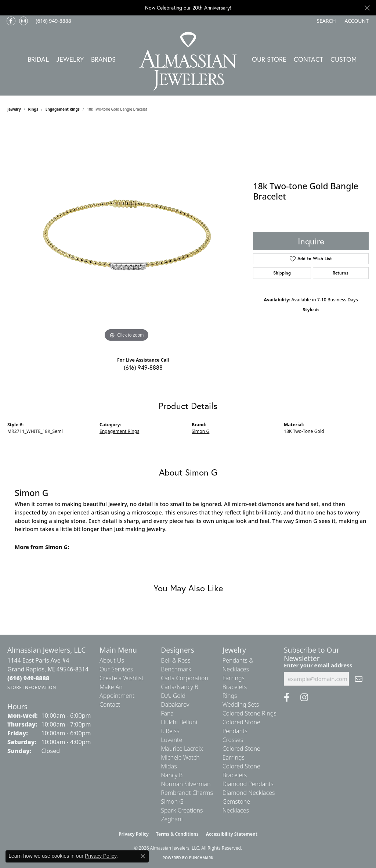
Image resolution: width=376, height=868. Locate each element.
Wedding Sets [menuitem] (241, 704)
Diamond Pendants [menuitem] (248, 784)
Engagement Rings (63, 109)
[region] (127, 233)
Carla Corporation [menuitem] (185, 678)
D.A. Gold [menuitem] (173, 696)
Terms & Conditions (177, 834)
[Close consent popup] (143, 856)
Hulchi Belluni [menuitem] (179, 722)
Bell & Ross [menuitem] (176, 660)
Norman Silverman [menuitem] (186, 784)
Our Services (116, 669)
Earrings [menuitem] (234, 678)
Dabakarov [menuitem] (175, 704)
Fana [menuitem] (167, 713)
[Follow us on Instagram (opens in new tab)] (23, 21)
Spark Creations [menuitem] (182, 810)
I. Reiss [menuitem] (170, 731)
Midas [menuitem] (169, 766)
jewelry (14, 109)
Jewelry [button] (70, 59)
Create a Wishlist (122, 678)
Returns (341, 273)
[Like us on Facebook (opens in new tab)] (11, 21)
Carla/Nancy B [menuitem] (180, 687)
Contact (308, 59)
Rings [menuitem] (230, 696)
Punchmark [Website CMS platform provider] (201, 858)
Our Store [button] (269, 59)
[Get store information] (32, 687)
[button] (325, 21)
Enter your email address (318, 665)
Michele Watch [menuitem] (180, 757)
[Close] (367, 8)
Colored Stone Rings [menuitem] (250, 713)
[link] (53, 21)
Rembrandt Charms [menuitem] (187, 793)
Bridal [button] (38, 59)
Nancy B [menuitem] (172, 775)
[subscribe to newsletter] (359, 679)
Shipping (282, 273)
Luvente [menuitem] (171, 740)
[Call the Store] (28, 678)
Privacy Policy (134, 834)
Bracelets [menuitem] (235, 687)
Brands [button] (103, 59)
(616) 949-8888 (143, 367)
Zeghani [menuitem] (172, 819)
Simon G (200, 431)
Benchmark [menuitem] (176, 669)
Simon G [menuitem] (172, 801)
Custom (344, 59)
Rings (33, 109)
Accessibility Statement (232, 834)
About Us (112, 660)
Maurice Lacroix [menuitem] (182, 749)
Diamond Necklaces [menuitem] (249, 793)
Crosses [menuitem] (233, 740)
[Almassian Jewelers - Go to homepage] (188, 61)
